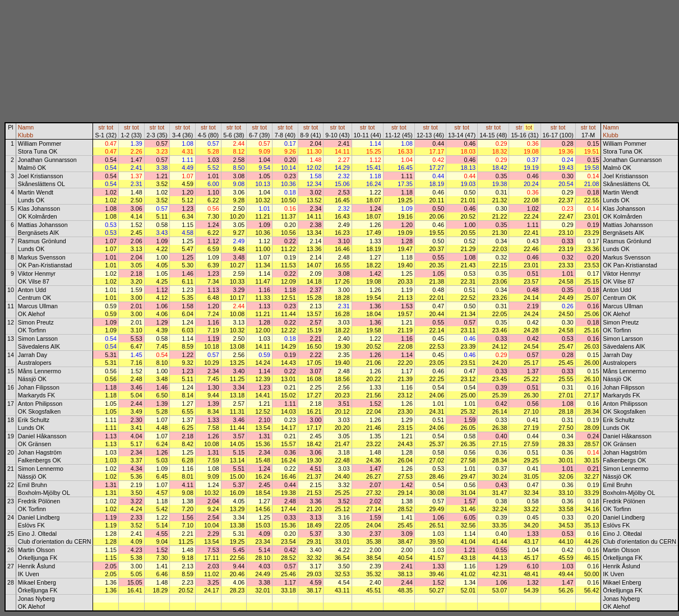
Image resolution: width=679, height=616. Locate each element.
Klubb (26, 135)
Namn (26, 127)
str (101, 127)
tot (110, 127)
